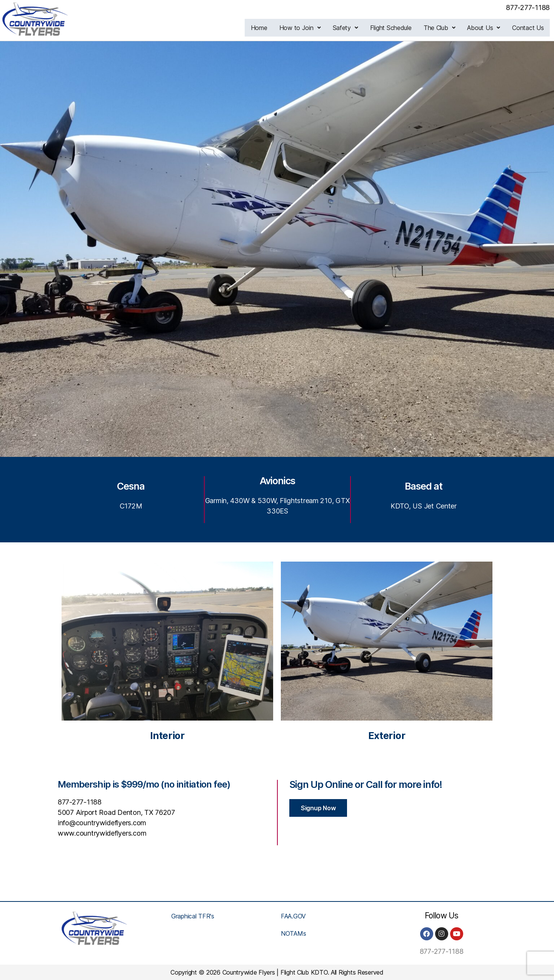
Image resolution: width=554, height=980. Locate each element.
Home (262, 28)
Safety (347, 28)
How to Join (302, 28)
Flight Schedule (392, 28)
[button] (302, 28)
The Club (441, 28)
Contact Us (528, 28)
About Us (484, 28)
